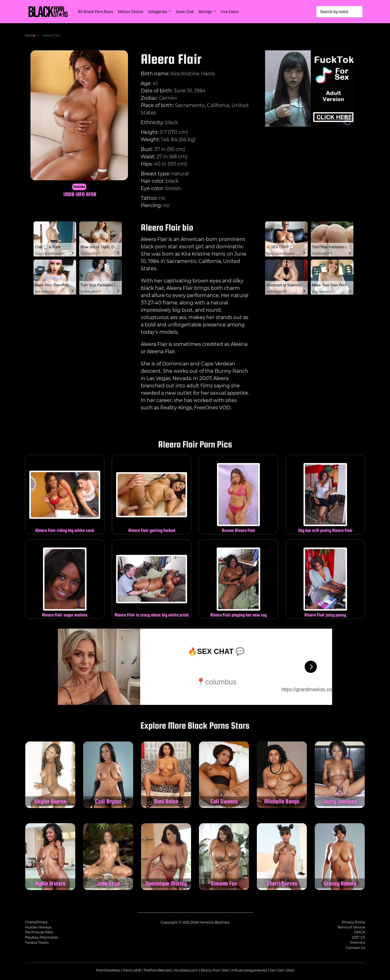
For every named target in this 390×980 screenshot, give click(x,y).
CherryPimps (36, 922)
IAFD (80, 194)
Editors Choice (131, 11)
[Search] (339, 12)
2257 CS (358, 937)
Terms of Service (351, 927)
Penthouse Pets (39, 932)
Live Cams (230, 11)
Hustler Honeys (38, 927)
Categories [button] (158, 11)
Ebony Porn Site (215, 970)
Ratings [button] (205, 11)
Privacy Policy (353, 922)
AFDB (91, 194)
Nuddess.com (186, 970)
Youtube (79, 187)
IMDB (69, 194)
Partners (358, 942)
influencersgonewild (249, 970)
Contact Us (355, 948)
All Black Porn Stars (96, 11)
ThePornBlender (158, 970)
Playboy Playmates (41, 937)
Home (30, 35)
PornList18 (132, 970)
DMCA (360, 932)
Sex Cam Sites (282, 970)
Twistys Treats (37, 942)
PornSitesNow (108, 970)
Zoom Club (185, 11)
